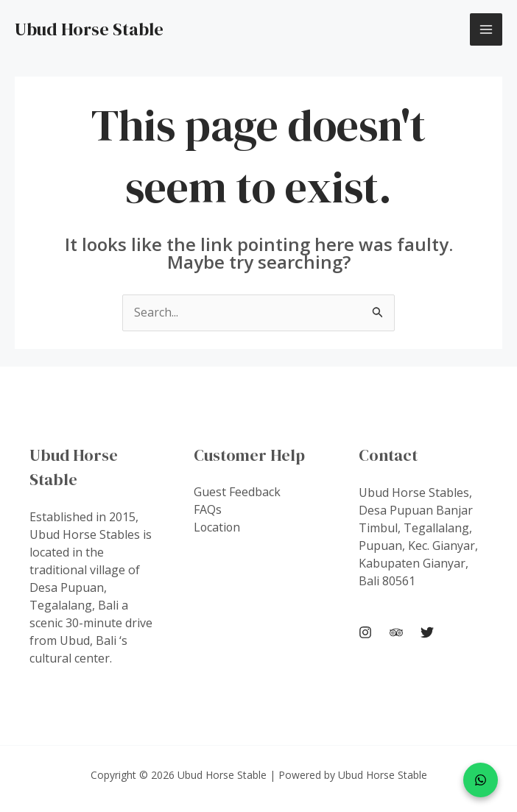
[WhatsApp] (481, 780)
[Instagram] (365, 633)
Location (218, 528)
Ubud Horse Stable (89, 29)
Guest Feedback (237, 493)
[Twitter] (427, 633)
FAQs (208, 510)
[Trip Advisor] (396, 633)
